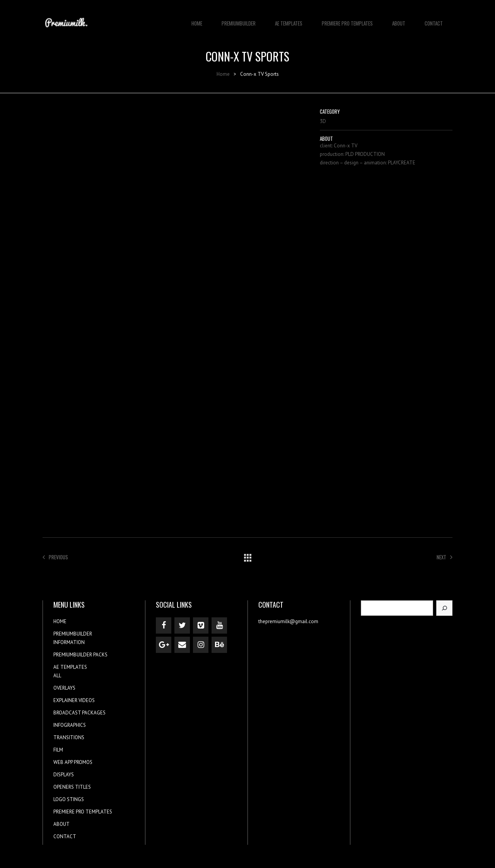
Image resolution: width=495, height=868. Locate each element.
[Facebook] (164, 625)
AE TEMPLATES (289, 19)
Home (223, 74)
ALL (57, 676)
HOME (197, 19)
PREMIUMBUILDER (239, 19)
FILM (58, 750)
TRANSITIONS (69, 737)
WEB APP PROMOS (73, 762)
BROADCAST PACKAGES (79, 713)
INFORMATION (69, 642)
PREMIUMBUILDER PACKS (80, 655)
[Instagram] (201, 645)
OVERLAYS (64, 688)
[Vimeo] (201, 625)
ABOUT (399, 19)
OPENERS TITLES (72, 787)
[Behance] (219, 645)
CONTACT (434, 19)
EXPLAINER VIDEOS (74, 700)
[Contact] (182, 645)
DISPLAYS (64, 775)
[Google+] (164, 645)
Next (445, 557)
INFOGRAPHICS (70, 725)
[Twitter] (182, 625)
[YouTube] (219, 625)
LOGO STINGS (69, 799)
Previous (55, 557)
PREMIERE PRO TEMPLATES (347, 19)
